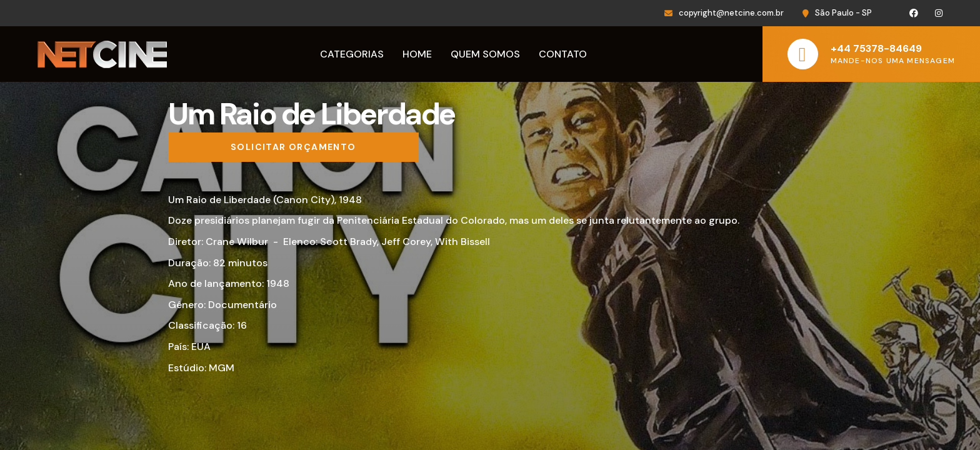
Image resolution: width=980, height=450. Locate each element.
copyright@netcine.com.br (731, 13)
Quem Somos (485, 54)
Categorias (352, 54)
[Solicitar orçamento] (293, 147)
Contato (563, 54)
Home (417, 54)
